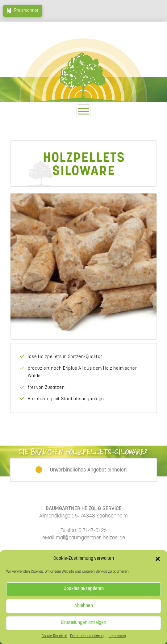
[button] (158, 559)
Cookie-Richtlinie (54, 636)
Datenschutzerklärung (88, 636)
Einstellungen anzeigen (83, 623)
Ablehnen (84, 606)
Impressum (117, 636)
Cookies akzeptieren (84, 589)
